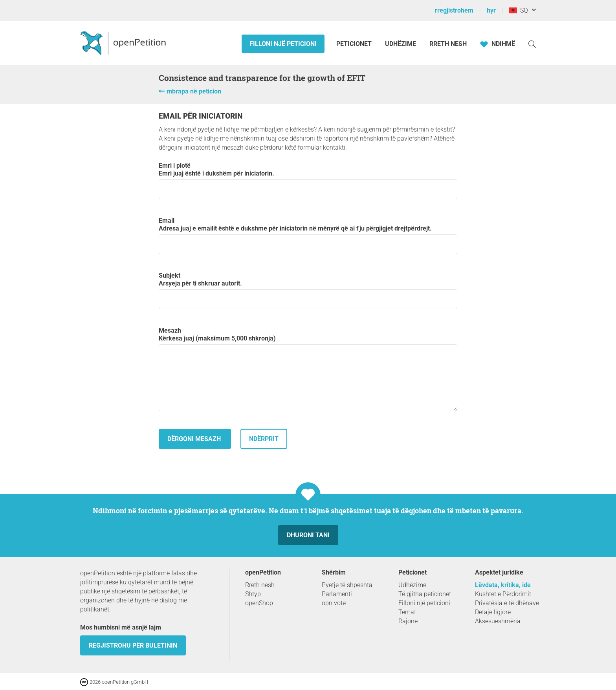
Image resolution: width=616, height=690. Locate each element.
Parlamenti (337, 594)
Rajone (408, 621)
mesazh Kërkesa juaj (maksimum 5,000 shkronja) (308, 369)
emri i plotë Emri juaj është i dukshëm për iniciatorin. (308, 180)
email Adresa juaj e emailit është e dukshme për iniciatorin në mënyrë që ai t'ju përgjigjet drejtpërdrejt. (308, 235)
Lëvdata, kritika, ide (503, 585)
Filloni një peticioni (283, 44)
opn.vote (334, 603)
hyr (491, 10)
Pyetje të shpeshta (347, 585)
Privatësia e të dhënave (507, 603)
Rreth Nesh (448, 44)
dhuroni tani (308, 535)
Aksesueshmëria (498, 621)
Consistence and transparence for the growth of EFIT (262, 78)
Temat (407, 612)
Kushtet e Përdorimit (503, 594)
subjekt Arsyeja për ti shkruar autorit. (308, 290)
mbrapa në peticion (194, 91)
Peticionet (355, 44)
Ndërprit (264, 439)
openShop (259, 603)
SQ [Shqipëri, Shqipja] (519, 10)
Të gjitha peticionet (425, 594)
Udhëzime (401, 44)
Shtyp (253, 594)
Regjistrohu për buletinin (133, 645)
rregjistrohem (454, 10)
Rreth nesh (260, 585)
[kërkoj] (532, 44)
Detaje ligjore (493, 612)
